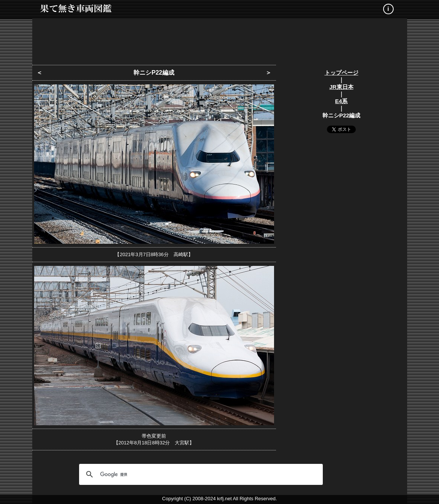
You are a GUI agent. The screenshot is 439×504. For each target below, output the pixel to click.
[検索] (200, 474)
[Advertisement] (220, 39)
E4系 (341, 101)
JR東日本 (341, 87)
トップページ (342, 73)
